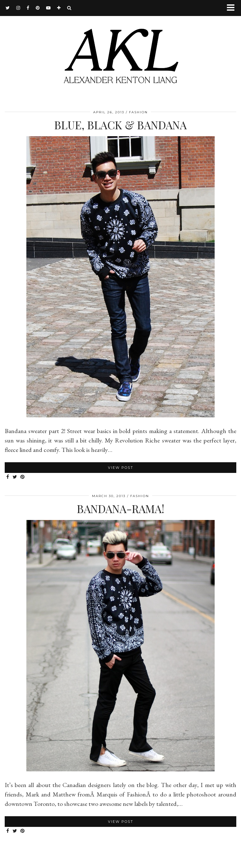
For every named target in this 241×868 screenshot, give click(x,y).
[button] (233, 8)
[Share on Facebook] (8, 477)
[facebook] (28, 8)
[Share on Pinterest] (23, 477)
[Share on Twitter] (15, 477)
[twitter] (8, 8)
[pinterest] (38, 8)
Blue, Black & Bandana (120, 125)
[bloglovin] (59, 8)
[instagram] (18, 8)
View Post (121, 468)
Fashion (138, 112)
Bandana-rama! (120, 509)
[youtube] (48, 8)
